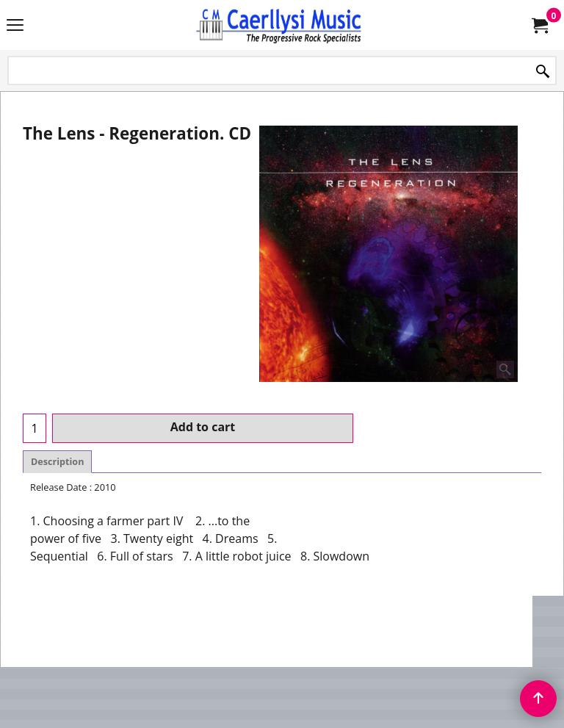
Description (57, 462)
